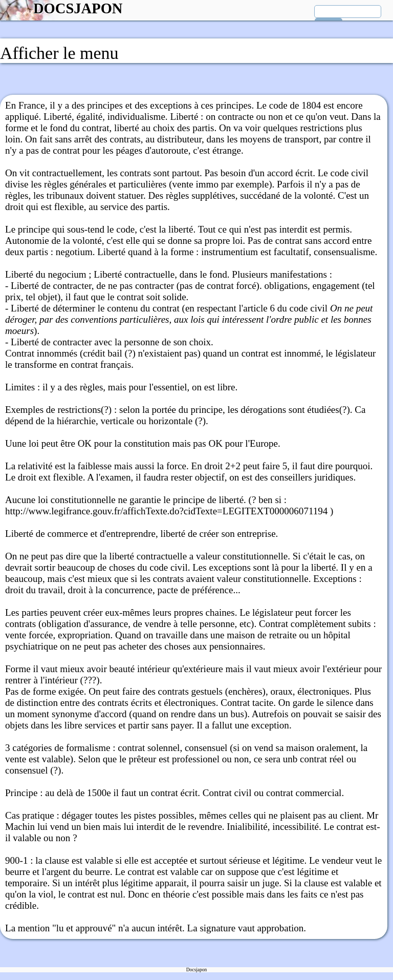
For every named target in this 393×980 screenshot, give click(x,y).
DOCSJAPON (78, 8)
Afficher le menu (59, 53)
